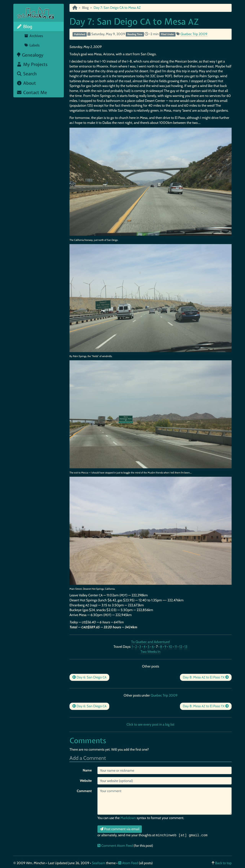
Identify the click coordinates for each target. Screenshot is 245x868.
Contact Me (32, 92)
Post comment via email (120, 829)
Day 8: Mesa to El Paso (206, 677)
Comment (84, 791)
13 (186, 647)
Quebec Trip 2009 (194, 34)
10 (170, 647)
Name (87, 770)
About (26, 83)
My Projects (32, 64)
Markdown (128, 818)
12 (181, 647)
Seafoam (99, 863)
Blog (24, 26)
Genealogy (30, 55)
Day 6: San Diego (89, 677)
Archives (34, 36)
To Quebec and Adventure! (150, 642)
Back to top (223, 863)
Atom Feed (128, 863)
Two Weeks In (150, 652)
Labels (32, 45)
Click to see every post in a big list (150, 724)
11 (176, 647)
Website (86, 781)
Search (27, 74)
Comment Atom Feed (116, 846)
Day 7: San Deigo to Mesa (134, 21)
